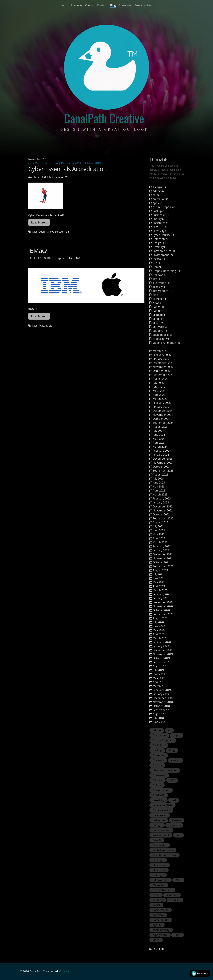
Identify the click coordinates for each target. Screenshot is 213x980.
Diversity (174, 825)
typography (160, 935)
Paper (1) (158, 307)
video (156, 940)
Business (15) (161, 215)
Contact (102, 5)
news (156, 895)
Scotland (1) (160, 315)
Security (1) (160, 323)
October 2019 (92, 163)
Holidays (158, 860)
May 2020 (159, 630)
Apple (61, 258)
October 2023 (161, 467)
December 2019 (71, 163)
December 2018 (163, 698)
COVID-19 (159, 795)
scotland (172, 895)
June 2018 (159, 722)
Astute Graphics (163, 740)
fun (178, 835)
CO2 (172, 780)
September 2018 (163, 710)
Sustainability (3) (163, 335)
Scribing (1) (160, 319)
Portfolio (76, 5)
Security (62, 177)
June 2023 (159, 483)
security (44, 232)
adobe (157, 730)
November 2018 (163, 702)
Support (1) (160, 331)
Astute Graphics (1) (165, 207)
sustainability (161, 930)
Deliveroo (159, 820)
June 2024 (159, 435)
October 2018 (161, 706)
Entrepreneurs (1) (164, 251)
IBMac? (38, 251)
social (156, 905)
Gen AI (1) (159, 267)
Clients (89, 5)
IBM (78, 258)
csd (174, 800)
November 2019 (163, 654)
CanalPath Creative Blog (44, 163)
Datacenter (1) (162, 239)
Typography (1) (162, 339)
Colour (157, 785)
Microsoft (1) (160, 299)
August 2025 (160, 379)
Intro (64, 5)
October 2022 (161, 514)
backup (157, 750)
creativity (159, 800)
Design (177, 820)
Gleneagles (160, 845)
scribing (158, 900)
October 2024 (161, 419)
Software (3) (160, 327)
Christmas (159, 775)
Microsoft (159, 885)
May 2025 (159, 391)
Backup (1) (159, 211)
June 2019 (159, 674)
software (158, 915)
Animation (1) (161, 199)
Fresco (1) (159, 259)
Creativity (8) (160, 231)
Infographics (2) (162, 291)
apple (49, 326)
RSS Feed (158, 949)
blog (172, 750)
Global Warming (163, 850)
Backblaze (159, 745)
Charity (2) (159, 219)
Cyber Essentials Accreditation (67, 169)
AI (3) (156, 195)
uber (178, 935)
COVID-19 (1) (160, 227)
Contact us (66, 971)
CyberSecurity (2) (163, 235)
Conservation (161, 790)
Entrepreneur (161, 830)
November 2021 (163, 558)
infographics (161, 880)
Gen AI (157, 840)
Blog (113, 5)
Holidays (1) (160, 275)
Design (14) (160, 243)
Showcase (125, 5)
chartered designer (165, 770)
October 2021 (161, 562)
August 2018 (160, 714)
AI (169, 730)
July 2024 (158, 431)
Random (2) (160, 311)
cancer (175, 760)
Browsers (159, 755)
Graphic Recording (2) (166, 271)
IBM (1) (157, 279)
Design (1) (159, 187)
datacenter (160, 815)
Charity (157, 765)
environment (161, 835)
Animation (159, 735)
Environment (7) (163, 255)
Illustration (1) (161, 283)
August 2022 (160, 522)
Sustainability (143, 5)
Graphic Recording (164, 855)
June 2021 (159, 578)
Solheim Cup (161, 920)
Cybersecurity (161, 810)
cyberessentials (60, 232)
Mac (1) (157, 295)
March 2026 (160, 351)
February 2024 (162, 451)
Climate (158, 780)
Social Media (161, 910)
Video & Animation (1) (166, 343)
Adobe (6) (159, 191)
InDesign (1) (160, 287)
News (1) (158, 303)
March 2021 (160, 590)
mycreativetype (162, 890)
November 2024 (163, 415)
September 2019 (163, 662)
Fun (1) (157, 263)
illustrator (159, 870)
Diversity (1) (160, 247)
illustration (160, 865)
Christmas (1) (161, 223)
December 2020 (163, 602)
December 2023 (163, 459)
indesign (158, 875)
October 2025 (161, 371)
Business (158, 760)
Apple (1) (158, 203)
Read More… (39, 222)
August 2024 (160, 427)
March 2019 (160, 686)
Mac (70, 258)
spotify (157, 925)
